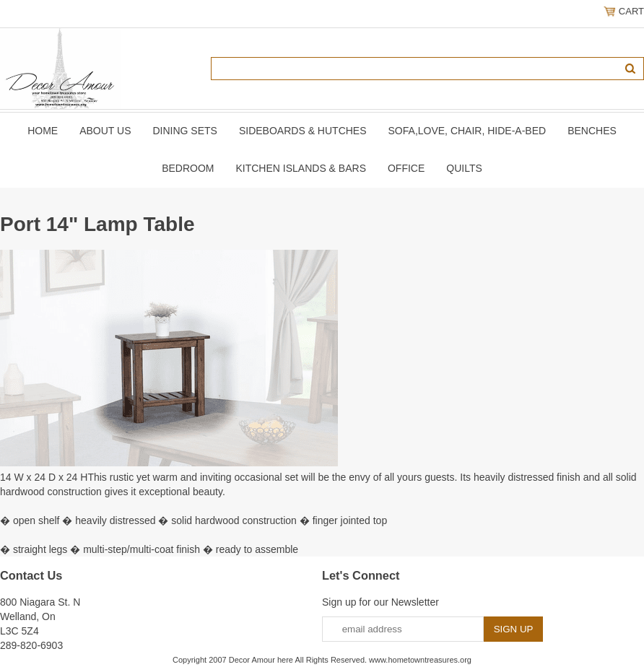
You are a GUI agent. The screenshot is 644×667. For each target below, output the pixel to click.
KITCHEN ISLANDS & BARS (301, 168)
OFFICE (406, 168)
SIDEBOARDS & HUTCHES (303, 131)
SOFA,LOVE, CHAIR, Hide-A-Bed (467, 131)
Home (43, 131)
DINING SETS (184, 131)
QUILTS (464, 168)
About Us (105, 131)
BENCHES (592, 131)
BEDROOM (188, 168)
